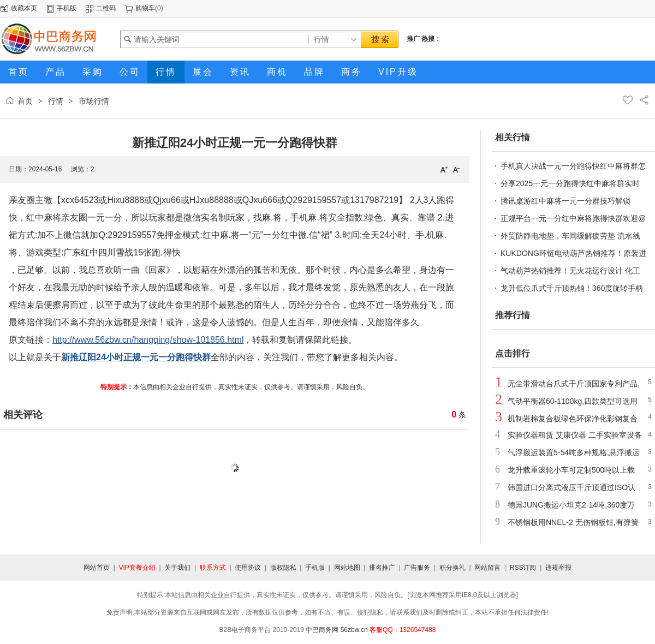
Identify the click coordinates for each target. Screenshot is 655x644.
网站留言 (487, 568)
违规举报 (558, 568)
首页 (25, 101)
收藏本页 (24, 8)
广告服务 (417, 568)
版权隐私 (283, 568)
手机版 (67, 8)
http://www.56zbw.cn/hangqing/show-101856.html (148, 340)
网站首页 (97, 568)
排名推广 (382, 568)
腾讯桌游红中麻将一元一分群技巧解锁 (565, 201)
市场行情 (94, 101)
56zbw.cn (354, 630)
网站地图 (347, 568)
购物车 (145, 8)
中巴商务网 (322, 630)
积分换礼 (452, 568)
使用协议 (248, 568)
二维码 (106, 8)
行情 (56, 101)
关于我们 (177, 568)
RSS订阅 (523, 568)
